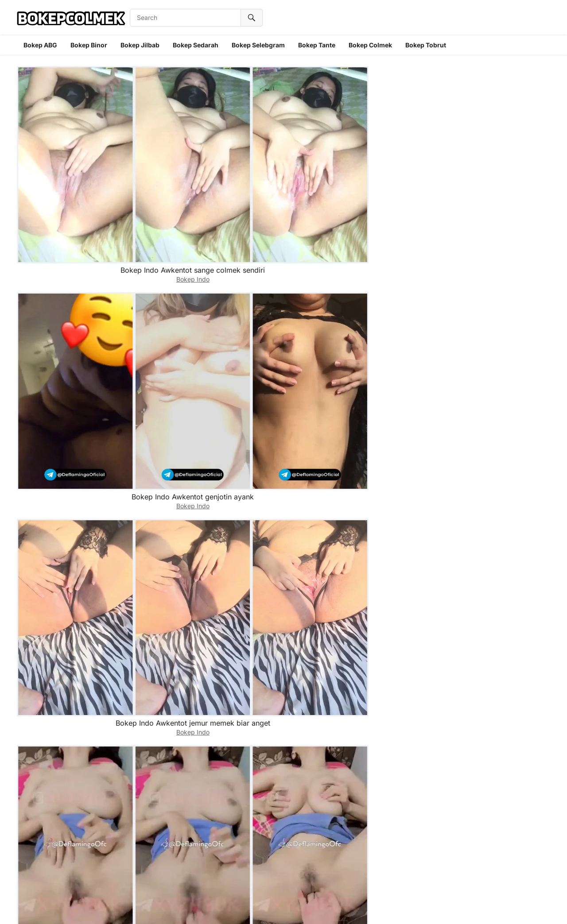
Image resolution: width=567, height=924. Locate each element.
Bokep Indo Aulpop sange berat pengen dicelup (497, 234)
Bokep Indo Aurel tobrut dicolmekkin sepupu (390, 137)
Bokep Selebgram (258, 45)
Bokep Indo (70, 150)
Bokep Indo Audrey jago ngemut (70, 525)
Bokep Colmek (370, 45)
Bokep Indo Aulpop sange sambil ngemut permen (390, 331)
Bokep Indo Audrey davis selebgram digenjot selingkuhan (390, 433)
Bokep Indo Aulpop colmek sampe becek (177, 331)
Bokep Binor (89, 45)
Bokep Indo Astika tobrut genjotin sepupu (284, 719)
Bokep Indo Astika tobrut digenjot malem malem (70, 719)
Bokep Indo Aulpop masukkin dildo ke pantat (284, 234)
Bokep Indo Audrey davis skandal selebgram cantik (283, 428)
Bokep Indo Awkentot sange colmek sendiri (70, 137)
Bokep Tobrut (426, 45)
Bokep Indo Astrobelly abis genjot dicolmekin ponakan (497, 525)
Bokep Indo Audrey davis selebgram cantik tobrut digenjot (177, 433)
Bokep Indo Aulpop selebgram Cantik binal (70, 428)
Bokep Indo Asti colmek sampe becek (390, 719)
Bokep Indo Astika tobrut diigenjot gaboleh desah (177, 719)
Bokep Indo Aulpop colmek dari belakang (497, 331)
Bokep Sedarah (196, 45)
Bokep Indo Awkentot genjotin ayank (177, 137)
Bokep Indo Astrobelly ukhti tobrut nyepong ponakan (283, 622)
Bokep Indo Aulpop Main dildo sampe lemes (390, 234)
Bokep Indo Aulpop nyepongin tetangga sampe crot (177, 234)
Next (317, 859)
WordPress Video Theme (306, 906)
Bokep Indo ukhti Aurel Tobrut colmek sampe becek (70, 234)
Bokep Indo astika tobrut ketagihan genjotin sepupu (390, 622)
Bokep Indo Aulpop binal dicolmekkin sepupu (70, 331)
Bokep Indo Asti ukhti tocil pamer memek (390, 816)
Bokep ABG (40, 45)
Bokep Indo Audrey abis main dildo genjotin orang (497, 428)
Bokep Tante (317, 45)
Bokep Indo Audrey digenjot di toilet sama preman (390, 525)
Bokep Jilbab (140, 45)
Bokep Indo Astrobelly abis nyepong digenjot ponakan (70, 622)
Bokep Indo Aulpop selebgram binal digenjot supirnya (284, 331)
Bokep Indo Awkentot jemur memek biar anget (283, 137)
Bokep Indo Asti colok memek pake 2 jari (283, 816)
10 (294, 859)
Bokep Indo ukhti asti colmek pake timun (497, 816)
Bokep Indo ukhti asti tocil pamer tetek (177, 816)
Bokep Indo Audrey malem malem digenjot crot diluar (283, 525)
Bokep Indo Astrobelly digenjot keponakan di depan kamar (177, 622)
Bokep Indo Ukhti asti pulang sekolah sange (70, 816)
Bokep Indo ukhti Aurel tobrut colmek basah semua (497, 137)
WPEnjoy (357, 906)
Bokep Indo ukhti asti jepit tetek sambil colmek (497, 719)
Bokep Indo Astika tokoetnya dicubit (497, 622)
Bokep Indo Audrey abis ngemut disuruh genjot (177, 525)
